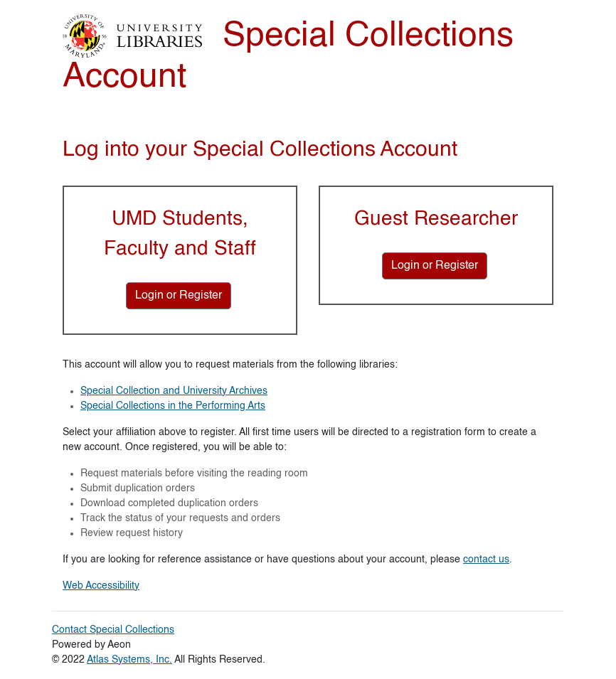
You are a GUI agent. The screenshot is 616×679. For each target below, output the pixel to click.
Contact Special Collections (113, 630)
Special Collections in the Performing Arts (173, 406)
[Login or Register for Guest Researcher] (435, 266)
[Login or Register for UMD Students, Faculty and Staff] (179, 296)
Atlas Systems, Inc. (129, 660)
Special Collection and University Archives (174, 391)
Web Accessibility (101, 586)
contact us (486, 560)
